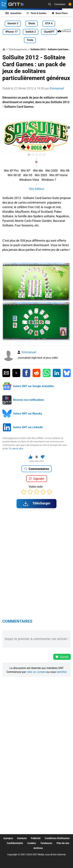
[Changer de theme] (70, 4)
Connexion (60, 4)
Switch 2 (31, 32)
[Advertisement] (37, 114)
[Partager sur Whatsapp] (47, 373)
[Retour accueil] (16, 4)
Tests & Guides (36, 13)
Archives (38, 848)
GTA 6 (49, 23)
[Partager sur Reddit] (36, 373)
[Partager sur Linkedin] (57, 373)
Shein (32, 23)
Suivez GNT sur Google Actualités (33, 386)
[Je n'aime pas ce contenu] (43, 457)
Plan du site (63, 843)
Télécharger (36, 504)
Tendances (46, 843)
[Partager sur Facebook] (26, 373)
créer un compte (36, 672)
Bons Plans (60, 13)
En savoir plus (16, 448)
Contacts (22, 838)
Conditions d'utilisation (57, 838)
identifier (62, 672)
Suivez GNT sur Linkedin (28, 427)
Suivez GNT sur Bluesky (28, 414)
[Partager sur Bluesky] (67, 373)
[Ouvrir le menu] (3, 4)
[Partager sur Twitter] (16, 373)
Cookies (32, 843)
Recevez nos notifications (29, 400)
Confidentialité (15, 843)
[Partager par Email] (6, 373)
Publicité (36, 838)
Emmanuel (29, 352)
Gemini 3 (13, 23)
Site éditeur (37, 189)
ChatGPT (49, 32)
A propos (8, 838)
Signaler (36, 479)
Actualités (13, 13)
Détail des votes (37, 461)
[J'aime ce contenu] (31, 457)
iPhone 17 (11, 32)
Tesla (30, 40)
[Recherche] (50, 4)
